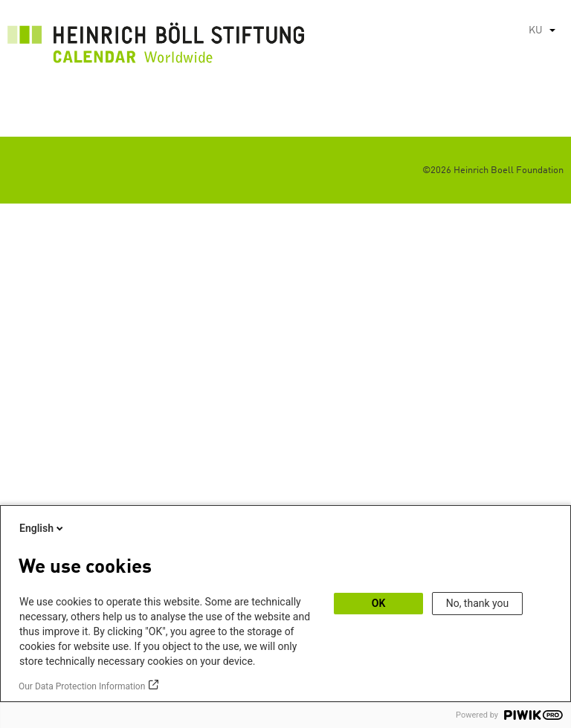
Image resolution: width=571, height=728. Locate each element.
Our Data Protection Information (82, 686)
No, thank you (478, 603)
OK (379, 603)
